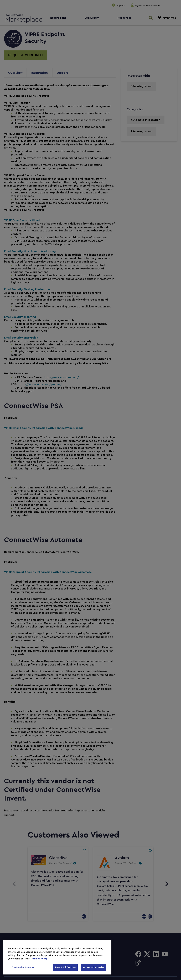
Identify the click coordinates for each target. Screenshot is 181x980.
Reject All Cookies (65, 967)
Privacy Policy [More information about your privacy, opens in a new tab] (40, 959)
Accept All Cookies (93, 967)
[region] (57, 957)
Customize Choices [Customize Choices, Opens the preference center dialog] (23, 967)
